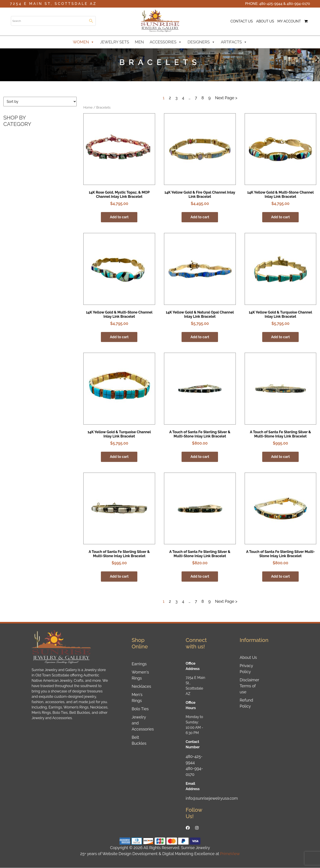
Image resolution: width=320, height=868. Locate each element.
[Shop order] (40, 102)
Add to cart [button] (119, 217)
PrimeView (230, 854)
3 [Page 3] (176, 98)
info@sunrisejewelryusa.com (212, 798)
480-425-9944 (271, 4)
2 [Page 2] (170, 98)
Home (88, 107)
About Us (265, 21)
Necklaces (141, 687)
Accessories (166, 42)
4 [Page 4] (183, 98)
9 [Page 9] (209, 98)
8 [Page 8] (203, 98)
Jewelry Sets (115, 42)
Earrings (139, 664)
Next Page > (226, 98)
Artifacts (234, 42)
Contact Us (242, 21)
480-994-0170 (298, 4)
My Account (289, 21)
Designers (201, 42)
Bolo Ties (140, 709)
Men (139, 42)
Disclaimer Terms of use (249, 686)
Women (84, 42)
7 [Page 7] (196, 98)
